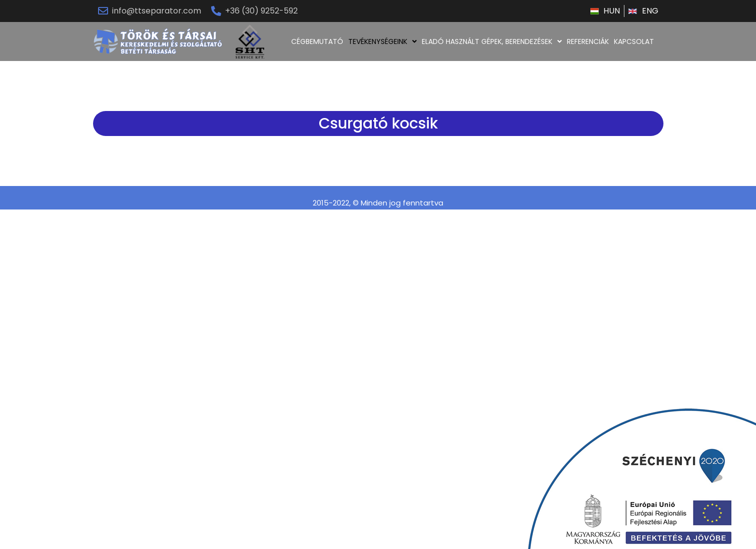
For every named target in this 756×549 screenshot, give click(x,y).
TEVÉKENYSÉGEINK (383, 41)
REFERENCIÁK (588, 41)
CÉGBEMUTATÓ (317, 41)
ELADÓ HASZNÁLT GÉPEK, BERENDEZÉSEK (492, 41)
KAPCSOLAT (634, 41)
